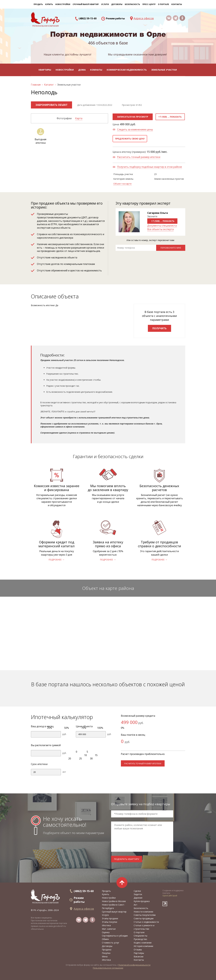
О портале (139, 932)
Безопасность (132, 4)
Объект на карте (122, 184)
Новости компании (143, 912)
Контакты (177, 4)
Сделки (137, 891)
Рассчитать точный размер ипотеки (139, 157)
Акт (136, 905)
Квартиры (45, 70)
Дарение (138, 898)
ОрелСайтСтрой (170, 896)
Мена (105, 957)
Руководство (140, 939)
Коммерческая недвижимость (127, 70)
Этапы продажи (110, 918)
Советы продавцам (144, 918)
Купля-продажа (142, 901)
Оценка (106, 932)
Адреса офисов (144, 18)
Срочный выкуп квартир (86, 4)
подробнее (55, 560)
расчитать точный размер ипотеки (143, 763)
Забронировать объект (51, 105)
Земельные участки (164, 70)
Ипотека (106, 925)
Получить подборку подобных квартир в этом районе (150, 167)
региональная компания (45, 897)
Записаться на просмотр (133, 117)
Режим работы (115, 18)
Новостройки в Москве (114, 901)
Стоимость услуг (111, 943)
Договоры (107, 946)
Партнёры (139, 953)
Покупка (106, 953)
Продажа (107, 950)
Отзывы (138, 950)
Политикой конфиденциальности (134, 965)
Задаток (138, 894)
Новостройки (65, 70)
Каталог (49, 85)
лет (64, 772)
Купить (49, 4)
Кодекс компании (143, 943)
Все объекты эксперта (160, 229)
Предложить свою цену (130, 139)
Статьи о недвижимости (146, 922)
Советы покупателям (145, 915)
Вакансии (139, 957)
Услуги (105, 915)
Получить (159, 328)
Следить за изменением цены (135, 129)
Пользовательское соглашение (108, 968)
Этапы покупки (110, 922)
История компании (143, 946)
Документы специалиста (162, 226)
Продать (38, 4)
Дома (82, 70)
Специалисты (140, 936)
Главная (36, 85)
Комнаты (96, 70)
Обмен (105, 939)
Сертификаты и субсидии (115, 936)
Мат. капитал (109, 929)
